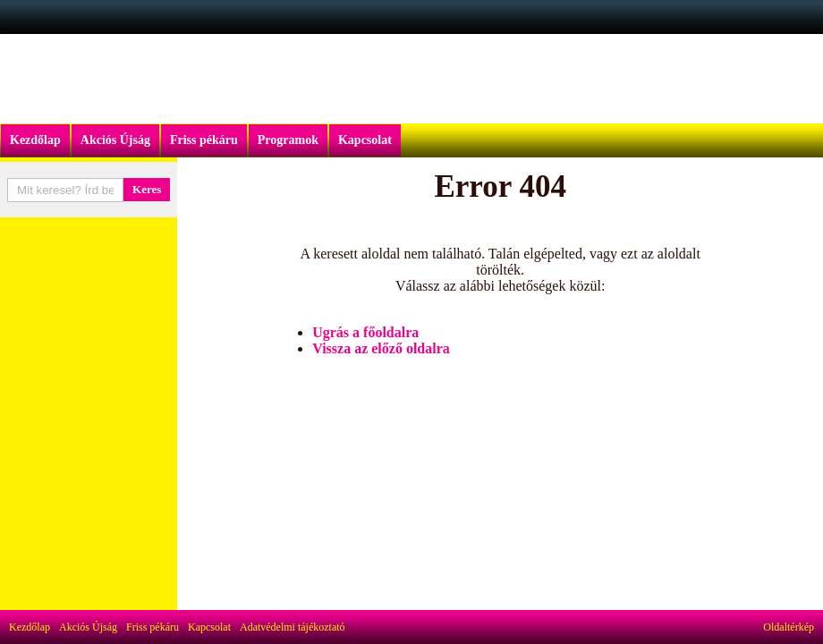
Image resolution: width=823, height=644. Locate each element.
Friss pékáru (204, 140)
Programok (288, 140)
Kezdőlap (35, 140)
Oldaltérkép (789, 627)
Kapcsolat (365, 140)
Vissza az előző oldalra (381, 348)
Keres (147, 189)
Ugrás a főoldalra (365, 332)
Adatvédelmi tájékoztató (293, 627)
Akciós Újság (115, 140)
